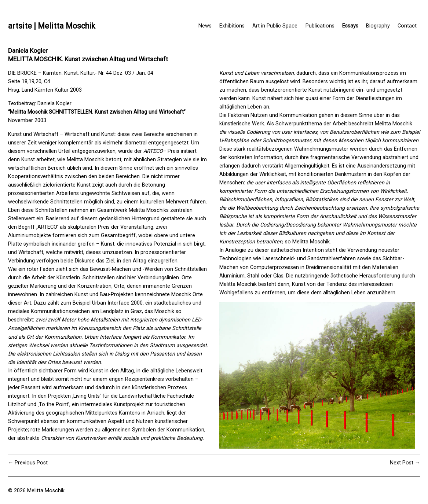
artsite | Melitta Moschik (52, 26)
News (205, 26)
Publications (320, 26)
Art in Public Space (275, 26)
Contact (407, 26)
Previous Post (31, 463)
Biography (378, 26)
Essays (350, 26)
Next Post (402, 463)
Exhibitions (232, 26)
